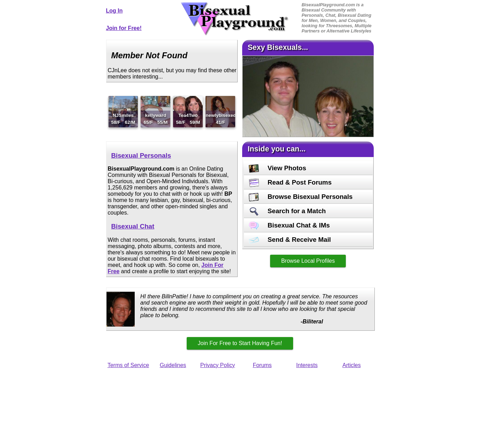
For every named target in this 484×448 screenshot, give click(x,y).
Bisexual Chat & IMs (289, 225)
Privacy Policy (218, 365)
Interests (307, 365)
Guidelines (173, 365)
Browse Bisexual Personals (301, 197)
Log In (114, 11)
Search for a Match (287, 211)
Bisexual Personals (141, 155)
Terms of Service (128, 365)
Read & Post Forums (290, 182)
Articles (351, 365)
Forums (262, 365)
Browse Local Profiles (308, 261)
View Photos (278, 168)
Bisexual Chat (133, 226)
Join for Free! (124, 28)
